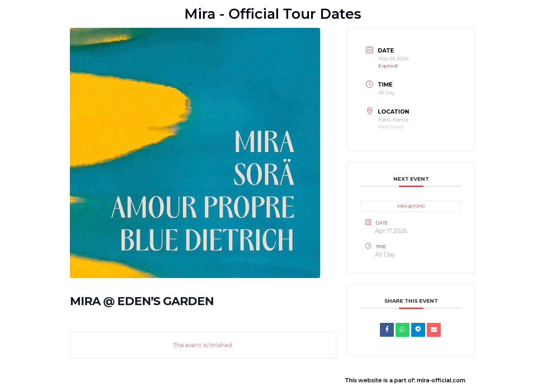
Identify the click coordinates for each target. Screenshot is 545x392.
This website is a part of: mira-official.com (405, 380)
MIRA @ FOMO (411, 206)
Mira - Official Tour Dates (273, 14)
